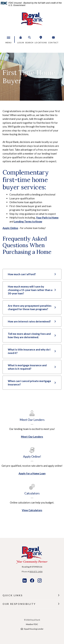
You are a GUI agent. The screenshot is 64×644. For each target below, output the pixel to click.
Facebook (32, 581)
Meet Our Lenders (32, 437)
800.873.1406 (36, 572)
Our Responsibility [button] (19, 604)
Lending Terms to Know (28, 221)
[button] (21, 40)
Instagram (40, 581)
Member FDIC (32, 624)
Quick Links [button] (13, 595)
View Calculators (32, 510)
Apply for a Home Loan (32, 473)
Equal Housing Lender (34, 629)
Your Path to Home (47, 218)
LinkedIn (25, 581)
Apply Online (10, 228)
